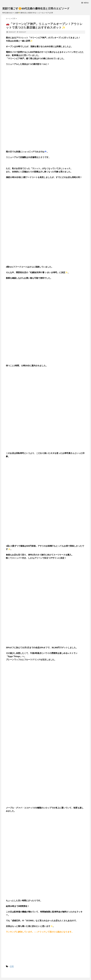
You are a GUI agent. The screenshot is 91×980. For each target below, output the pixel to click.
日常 (12, 966)
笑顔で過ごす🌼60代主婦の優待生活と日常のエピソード (36, 9)
